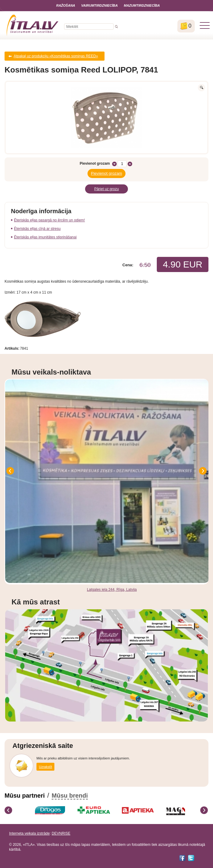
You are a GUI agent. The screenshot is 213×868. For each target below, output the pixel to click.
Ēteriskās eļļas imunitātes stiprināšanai (45, 237)
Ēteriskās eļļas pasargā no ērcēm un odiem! (49, 220)
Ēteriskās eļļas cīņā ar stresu (37, 229)
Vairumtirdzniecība (99, 5)
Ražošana (66, 5)
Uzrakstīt (45, 767)
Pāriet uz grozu (106, 189)
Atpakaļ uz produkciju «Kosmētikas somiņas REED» (56, 56)
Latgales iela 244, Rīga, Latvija (112, 590)
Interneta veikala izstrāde (29, 833)
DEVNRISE (61, 833)
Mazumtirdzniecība (142, 5)
